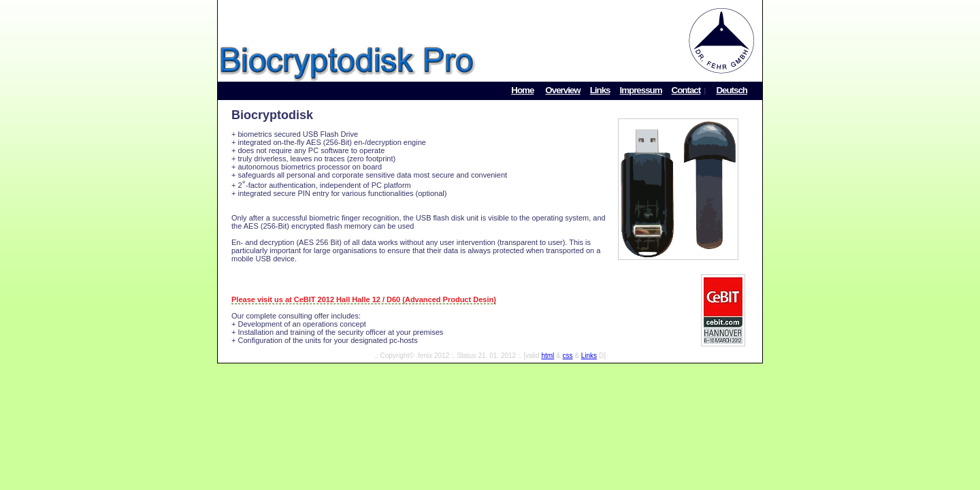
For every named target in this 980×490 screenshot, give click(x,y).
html (548, 356)
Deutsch (732, 90)
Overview (562, 90)
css (568, 356)
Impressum (640, 90)
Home (522, 90)
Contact (686, 90)
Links (600, 90)
